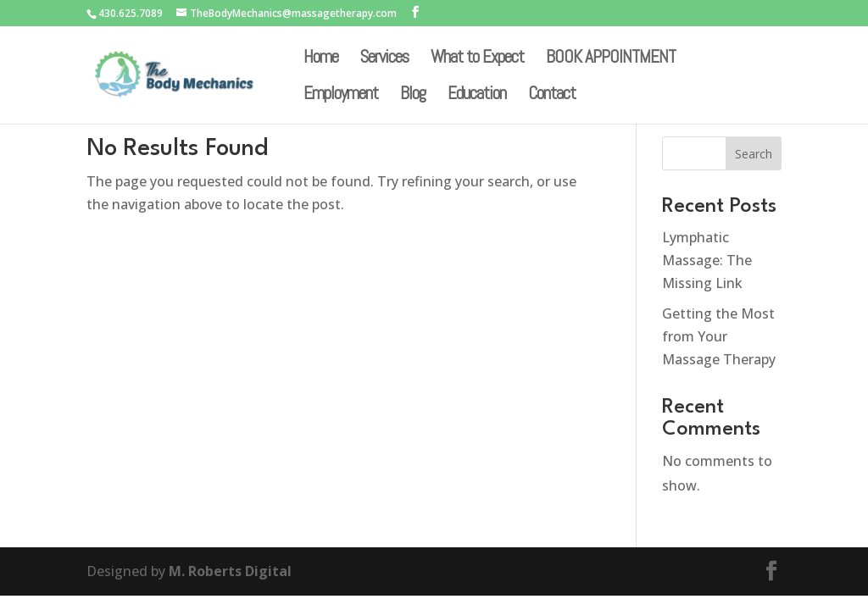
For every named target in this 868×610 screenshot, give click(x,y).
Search (754, 154)
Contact (552, 96)
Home (321, 59)
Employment (341, 96)
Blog (413, 96)
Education (477, 96)
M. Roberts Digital (230, 571)
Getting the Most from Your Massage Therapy (719, 336)
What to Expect (477, 59)
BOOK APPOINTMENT (611, 59)
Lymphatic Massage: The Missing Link (707, 260)
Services (384, 59)
